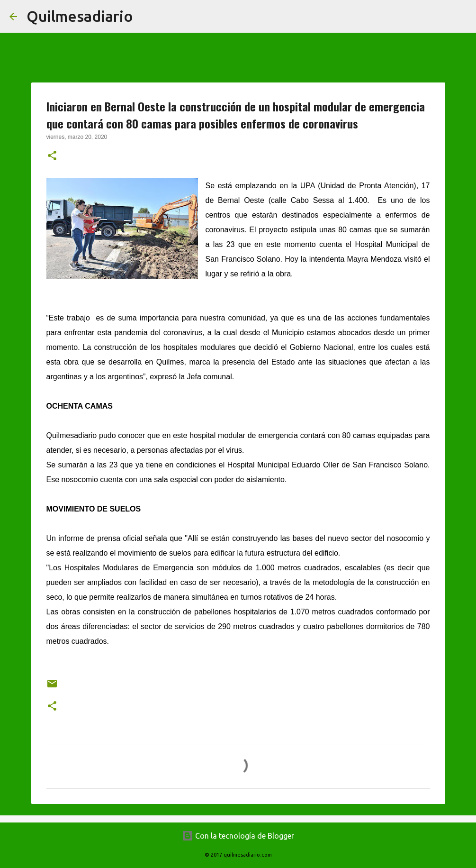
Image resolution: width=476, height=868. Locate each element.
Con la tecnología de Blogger (238, 836)
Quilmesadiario (80, 16)
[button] (52, 156)
